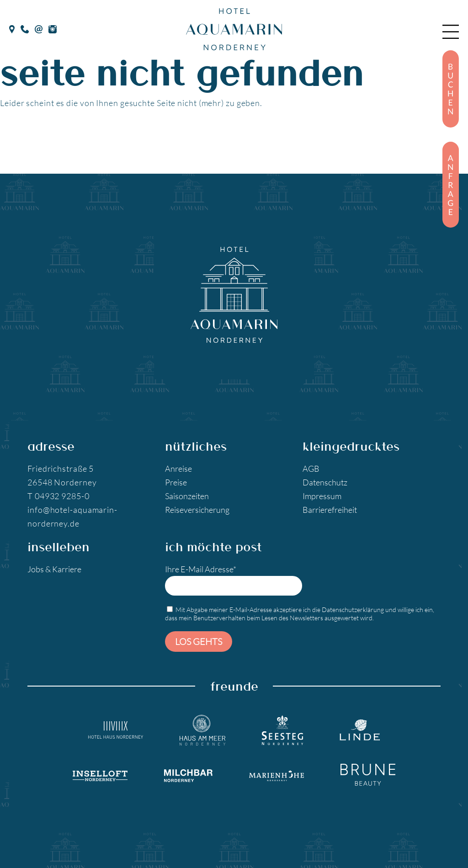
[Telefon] (25, 28)
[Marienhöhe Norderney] (277, 775)
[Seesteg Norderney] (282, 730)
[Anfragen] (451, 185)
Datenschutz (325, 482)
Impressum (322, 496)
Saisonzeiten (187, 496)
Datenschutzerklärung (353, 610)
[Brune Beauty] (368, 775)
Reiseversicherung (197, 510)
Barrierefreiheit (330, 510)
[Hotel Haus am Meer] (202, 730)
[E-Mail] (39, 28)
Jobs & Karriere (54, 569)
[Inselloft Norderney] (100, 775)
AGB (311, 469)
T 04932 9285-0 (58, 496)
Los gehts (199, 641)
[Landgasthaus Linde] (360, 730)
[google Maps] (12, 28)
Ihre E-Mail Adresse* (234, 580)
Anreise (178, 469)
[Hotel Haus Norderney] (116, 730)
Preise (176, 482)
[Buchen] (451, 89)
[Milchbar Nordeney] (188, 775)
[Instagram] (53, 28)
